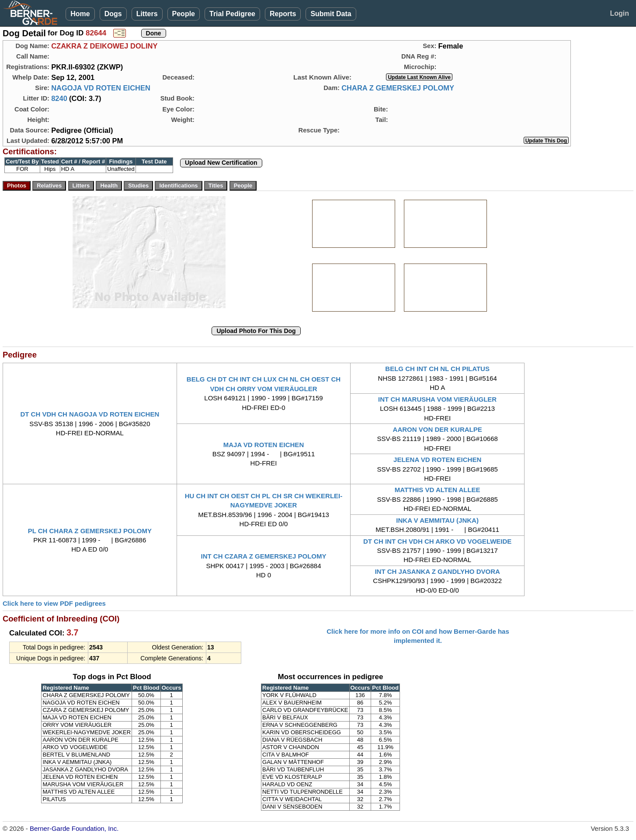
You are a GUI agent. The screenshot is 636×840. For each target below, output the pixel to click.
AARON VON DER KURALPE (438, 429)
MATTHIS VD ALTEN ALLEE (438, 490)
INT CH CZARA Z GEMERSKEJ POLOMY (264, 556)
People (184, 14)
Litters (147, 14)
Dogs (113, 14)
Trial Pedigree (232, 14)
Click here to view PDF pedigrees (54, 603)
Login (619, 13)
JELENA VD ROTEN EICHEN (437, 460)
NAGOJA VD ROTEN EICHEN (101, 88)
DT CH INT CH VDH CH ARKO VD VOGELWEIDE (437, 541)
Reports (283, 14)
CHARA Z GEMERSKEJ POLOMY (398, 88)
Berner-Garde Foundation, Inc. (74, 828)
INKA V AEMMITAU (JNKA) (437, 520)
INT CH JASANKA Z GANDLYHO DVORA (437, 571)
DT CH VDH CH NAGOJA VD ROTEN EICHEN (90, 414)
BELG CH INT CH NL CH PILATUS (437, 369)
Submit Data (331, 14)
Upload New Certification (221, 163)
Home (80, 14)
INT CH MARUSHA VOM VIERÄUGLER (437, 399)
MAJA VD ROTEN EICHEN (264, 445)
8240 (59, 98)
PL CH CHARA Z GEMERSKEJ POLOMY (90, 531)
